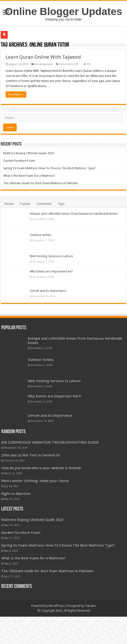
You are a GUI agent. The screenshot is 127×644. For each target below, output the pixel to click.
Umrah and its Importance (48, 291)
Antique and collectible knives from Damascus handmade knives (74, 214)
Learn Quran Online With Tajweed (43, 57)
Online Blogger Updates (63, 11)
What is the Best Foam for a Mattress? (29, 176)
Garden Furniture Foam (19, 161)
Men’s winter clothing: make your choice (62, 495)
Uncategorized (44, 64)
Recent (9, 204)
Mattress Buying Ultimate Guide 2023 (29, 153)
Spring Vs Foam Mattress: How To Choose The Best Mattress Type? (49, 168)
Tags (61, 204)
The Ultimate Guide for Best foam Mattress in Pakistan (40, 183)
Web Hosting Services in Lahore (51, 256)
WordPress (56, 633)
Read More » (16, 95)
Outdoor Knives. (41, 235)
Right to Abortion (42, 514)
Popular (25, 204)
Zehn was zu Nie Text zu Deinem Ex (31, 462)
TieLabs (90, 633)
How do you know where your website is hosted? (68, 475)
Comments (44, 204)
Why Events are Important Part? (51, 271)
